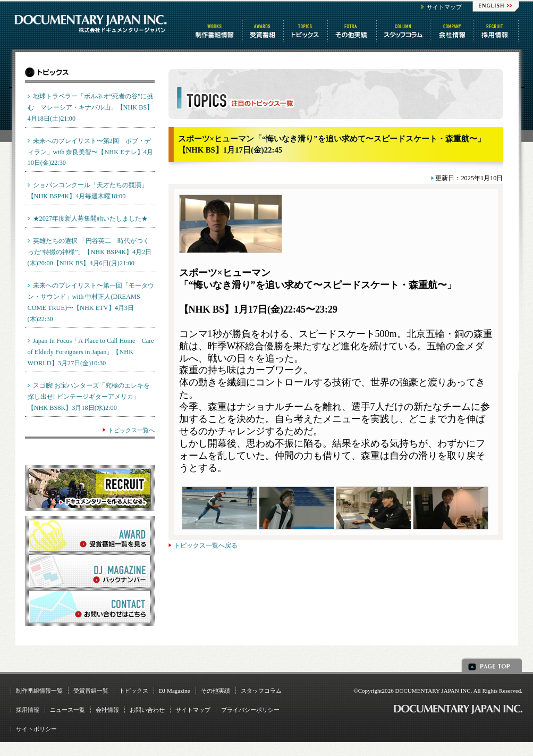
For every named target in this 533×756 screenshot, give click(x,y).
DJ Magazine (175, 691)
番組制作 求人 (497, 31)
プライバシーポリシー (250, 710)
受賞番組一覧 (91, 691)
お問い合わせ (147, 710)
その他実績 (215, 691)
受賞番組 (264, 31)
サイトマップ (444, 7)
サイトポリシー (36, 729)
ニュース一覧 (67, 710)
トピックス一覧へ (131, 430)
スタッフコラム (404, 31)
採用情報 (28, 710)
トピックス (306, 31)
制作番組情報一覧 (39, 691)
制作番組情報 (216, 31)
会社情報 (452, 31)
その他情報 (353, 31)
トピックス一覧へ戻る (206, 545)
